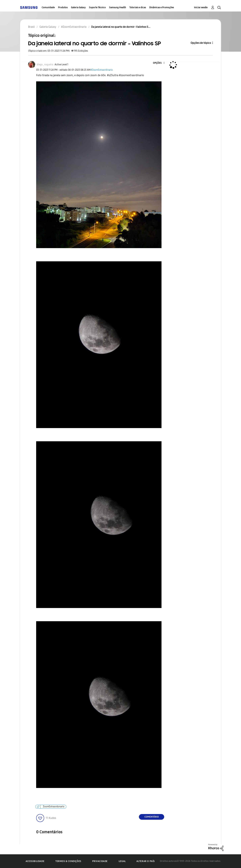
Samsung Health (118, 7)
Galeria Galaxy (78, 7)
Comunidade (48, 7)
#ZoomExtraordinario (102, 70)
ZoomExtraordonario (54, 807)
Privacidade (100, 861)
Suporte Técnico (97, 7)
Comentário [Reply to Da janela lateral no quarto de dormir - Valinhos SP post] (152, 817)
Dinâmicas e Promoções (162, 7)
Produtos (63, 7)
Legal (122, 861)
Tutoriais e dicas (138, 7)
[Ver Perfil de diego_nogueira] (45, 65)
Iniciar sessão (201, 7)
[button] (158, 63)
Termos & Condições (68, 861)
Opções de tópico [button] (201, 43)
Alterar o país (146, 861)
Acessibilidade (35, 861)
